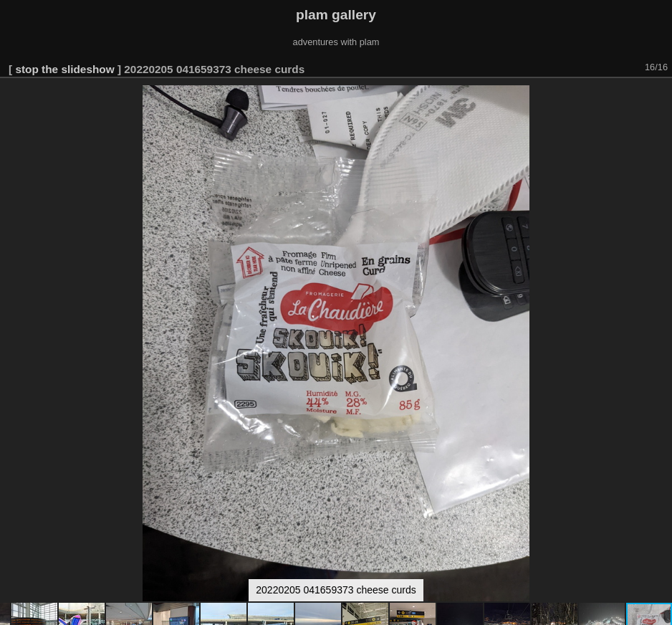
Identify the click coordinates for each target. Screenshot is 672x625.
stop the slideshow (64, 69)
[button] (659, 98)
